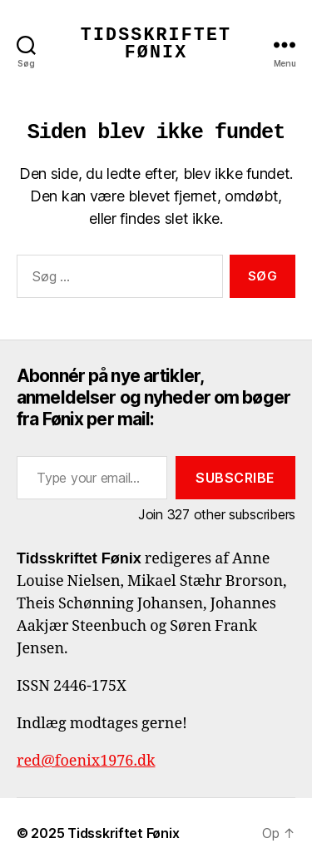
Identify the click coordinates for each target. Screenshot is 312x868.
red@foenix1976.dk (86, 761)
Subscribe (235, 478)
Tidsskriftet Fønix (156, 45)
